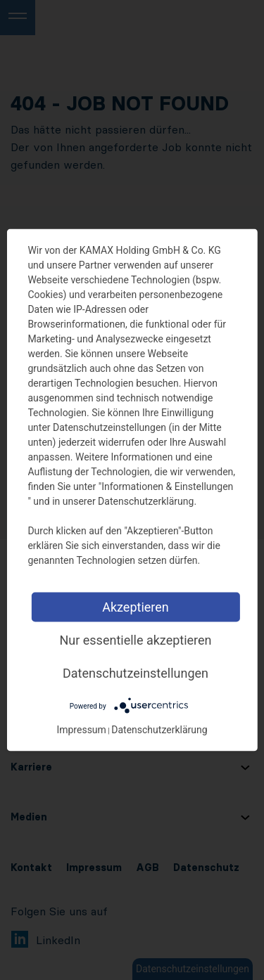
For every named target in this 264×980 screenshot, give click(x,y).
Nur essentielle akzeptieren (135, 640)
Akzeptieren (136, 607)
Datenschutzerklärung (159, 730)
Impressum (81, 730)
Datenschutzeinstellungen (136, 673)
